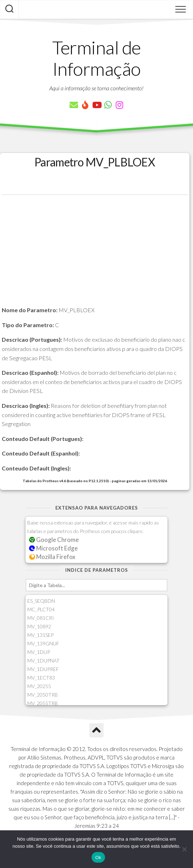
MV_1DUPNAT (43, 661)
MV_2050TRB (43, 695)
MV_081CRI (41, 618)
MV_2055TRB (43, 703)
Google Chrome (54, 540)
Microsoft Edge (53, 548)
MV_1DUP (39, 652)
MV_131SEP (40, 635)
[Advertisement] (95, 256)
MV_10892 (39, 626)
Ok (98, 858)
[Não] (184, 849)
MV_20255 (39, 686)
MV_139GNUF (43, 643)
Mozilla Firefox (52, 557)
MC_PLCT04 (41, 609)
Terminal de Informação (96, 58)
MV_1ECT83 (41, 678)
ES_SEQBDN (41, 601)
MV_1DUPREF (43, 669)
